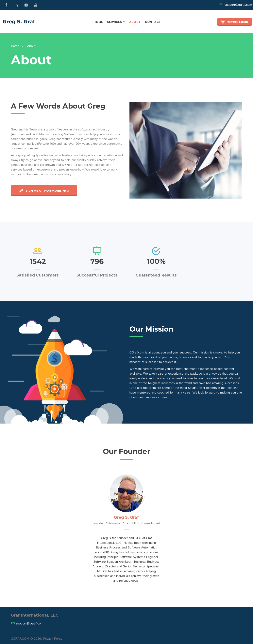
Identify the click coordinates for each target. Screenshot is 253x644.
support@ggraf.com (238, 5)
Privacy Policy (53, 639)
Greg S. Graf (126, 517)
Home (98, 22)
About (135, 22)
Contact (153, 22)
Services (115, 22)
